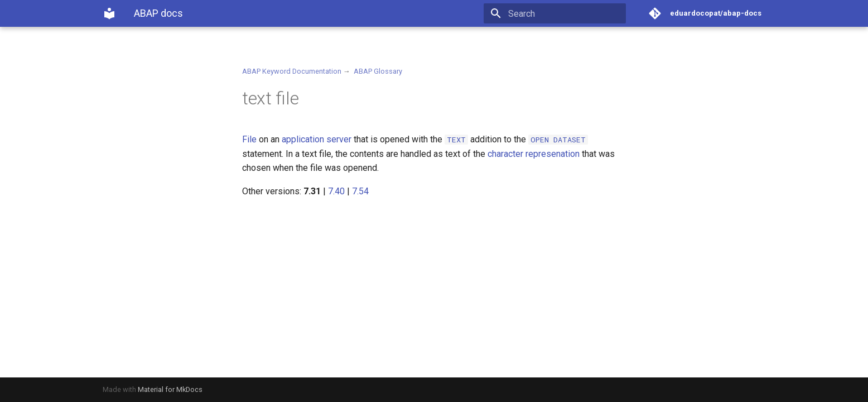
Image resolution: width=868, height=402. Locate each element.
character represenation (534, 154)
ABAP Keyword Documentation (292, 71)
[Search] (561, 13)
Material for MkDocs (170, 389)
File (249, 139)
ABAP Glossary (378, 71)
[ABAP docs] (109, 13)
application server (317, 139)
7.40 (336, 191)
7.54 (360, 191)
